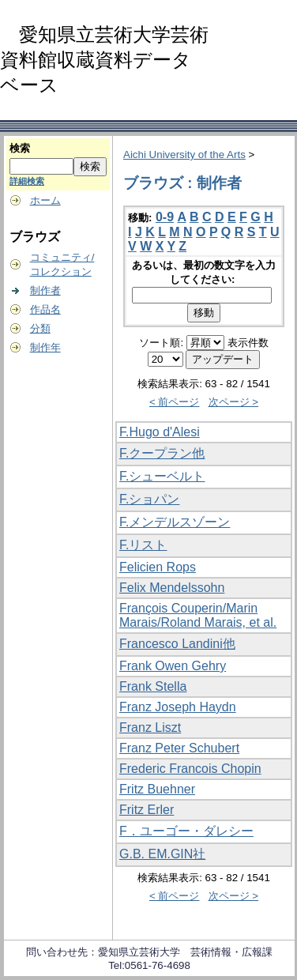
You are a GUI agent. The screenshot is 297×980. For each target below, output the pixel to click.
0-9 (165, 217)
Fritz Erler (147, 810)
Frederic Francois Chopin (190, 769)
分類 (40, 328)
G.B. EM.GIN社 (162, 854)
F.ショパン (149, 499)
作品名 (45, 309)
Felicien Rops (158, 567)
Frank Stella (153, 686)
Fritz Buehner (157, 789)
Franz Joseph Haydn (178, 707)
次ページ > (234, 402)
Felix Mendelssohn (172, 588)
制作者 (45, 290)
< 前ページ (175, 402)
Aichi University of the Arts (184, 155)
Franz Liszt (150, 727)
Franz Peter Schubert (179, 748)
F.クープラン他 (162, 453)
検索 (20, 148)
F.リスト (143, 545)
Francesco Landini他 (177, 644)
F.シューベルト (162, 476)
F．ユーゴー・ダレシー (186, 831)
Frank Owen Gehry (173, 666)
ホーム (45, 200)
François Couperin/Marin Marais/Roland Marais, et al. (198, 615)
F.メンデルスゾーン (175, 522)
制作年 (45, 347)
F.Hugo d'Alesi (160, 432)
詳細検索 (27, 181)
